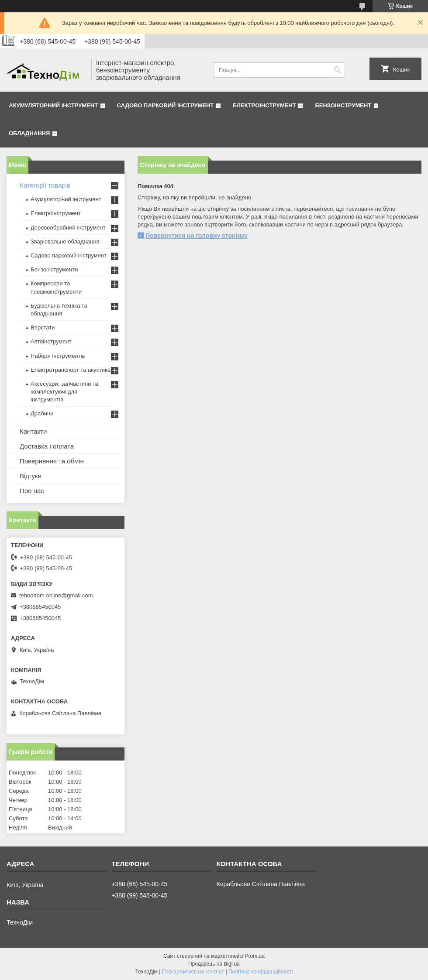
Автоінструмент (51, 341)
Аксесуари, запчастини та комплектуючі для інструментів (64, 392)
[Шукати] (337, 70)
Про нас (32, 491)
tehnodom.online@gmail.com (56, 595)
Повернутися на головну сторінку (197, 236)
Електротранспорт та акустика (71, 370)
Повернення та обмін (52, 461)
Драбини (42, 413)
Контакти (33, 431)
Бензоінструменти (54, 269)
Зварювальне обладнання (65, 242)
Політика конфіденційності (261, 972)
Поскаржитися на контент (193, 972)
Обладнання (29, 133)
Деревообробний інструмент (68, 228)
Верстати (43, 327)
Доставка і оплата (47, 446)
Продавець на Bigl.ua (214, 964)
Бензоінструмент (343, 105)
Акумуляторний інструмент (53, 105)
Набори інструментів (58, 356)
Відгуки (31, 476)
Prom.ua (255, 956)
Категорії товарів (45, 185)
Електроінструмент (264, 105)
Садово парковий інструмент (166, 105)
